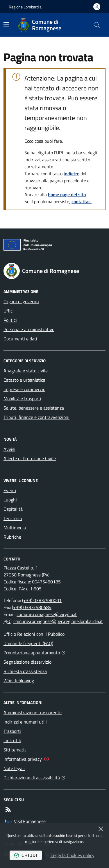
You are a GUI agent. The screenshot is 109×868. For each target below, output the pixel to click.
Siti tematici (16, 750)
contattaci (82, 201)
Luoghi (10, 500)
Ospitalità (13, 509)
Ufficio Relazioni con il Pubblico (34, 634)
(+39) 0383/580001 (42, 600)
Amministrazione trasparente (33, 712)
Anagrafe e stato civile (26, 371)
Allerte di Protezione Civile (30, 458)
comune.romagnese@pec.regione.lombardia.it (58, 621)
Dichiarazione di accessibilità (34, 777)
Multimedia (15, 528)
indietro (72, 174)
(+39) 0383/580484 (32, 607)
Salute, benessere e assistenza (34, 408)
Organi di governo (21, 301)
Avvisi (9, 449)
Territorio (13, 518)
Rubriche (12, 537)
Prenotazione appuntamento (34, 652)
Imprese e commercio (24, 389)
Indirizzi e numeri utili (25, 722)
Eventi (10, 490)
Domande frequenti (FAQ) (28, 643)
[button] (97, 25)
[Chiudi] (101, 829)
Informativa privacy (23, 759)
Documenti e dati (20, 339)
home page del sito (67, 194)
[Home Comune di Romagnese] (53, 25)
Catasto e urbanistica (24, 380)
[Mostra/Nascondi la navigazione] (6, 24)
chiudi (26, 855)
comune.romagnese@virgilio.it (47, 614)
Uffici (9, 311)
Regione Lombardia (25, 7)
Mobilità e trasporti (22, 399)
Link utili (12, 740)
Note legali (14, 768)
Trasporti (12, 731)
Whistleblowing (19, 681)
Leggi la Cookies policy (73, 855)
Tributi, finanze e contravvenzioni (36, 417)
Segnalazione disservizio (27, 662)
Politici (10, 320)
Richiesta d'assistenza (25, 671)
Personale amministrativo (29, 329)
